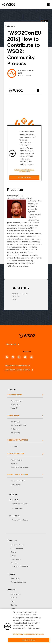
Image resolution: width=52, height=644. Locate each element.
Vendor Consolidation (21, 520)
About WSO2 (16, 594)
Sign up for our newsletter (17, 366)
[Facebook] (7, 357)
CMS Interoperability (20, 504)
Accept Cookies (29, 640)
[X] (13, 357)
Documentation (17, 548)
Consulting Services (18, 582)
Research (14, 563)
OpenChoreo (16, 484)
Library (13, 556)
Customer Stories (17, 545)
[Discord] (31, 357)
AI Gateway (15, 404)
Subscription (16, 578)
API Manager (15, 422)
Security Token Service (20, 467)
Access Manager (17, 460)
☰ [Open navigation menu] (48, 4)
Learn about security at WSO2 (19, 370)
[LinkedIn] (19, 357)
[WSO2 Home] (8, 4)
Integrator (15, 446)
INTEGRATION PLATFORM (18, 440)
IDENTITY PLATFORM (16, 454)
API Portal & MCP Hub (19, 425)
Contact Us (13, 344)
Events (13, 552)
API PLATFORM (13, 415)
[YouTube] (25, 357)
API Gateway (16, 433)
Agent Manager (17, 401)
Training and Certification (20, 566)
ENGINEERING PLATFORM (18, 475)
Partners (14, 598)
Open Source (16, 559)
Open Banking (18, 508)
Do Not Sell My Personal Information (29, 634)
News (13, 609)
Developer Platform (18, 481)
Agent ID (14, 408)
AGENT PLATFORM (15, 395)
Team (13, 601)
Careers (14, 605)
